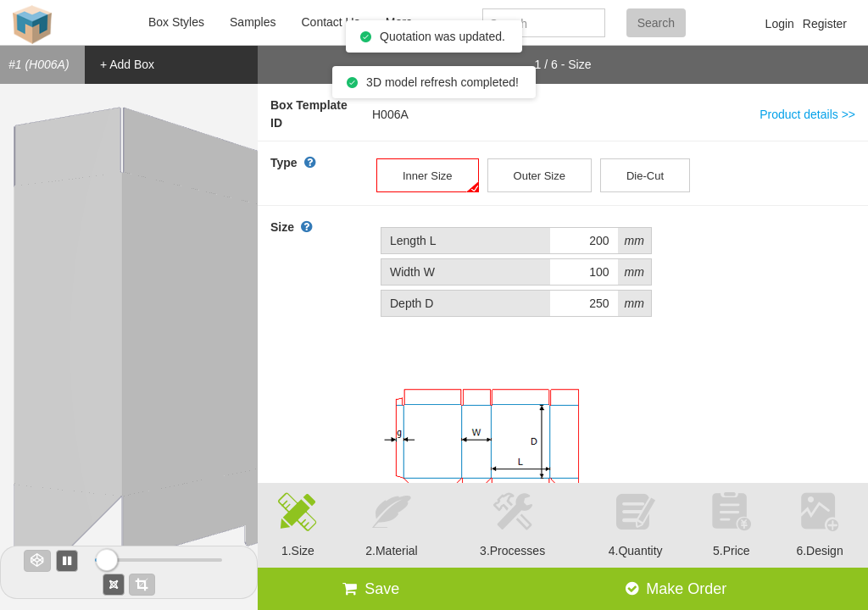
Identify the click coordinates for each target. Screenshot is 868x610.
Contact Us (330, 22)
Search (656, 23)
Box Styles (176, 22)
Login (780, 24)
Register (825, 24)
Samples (253, 22)
